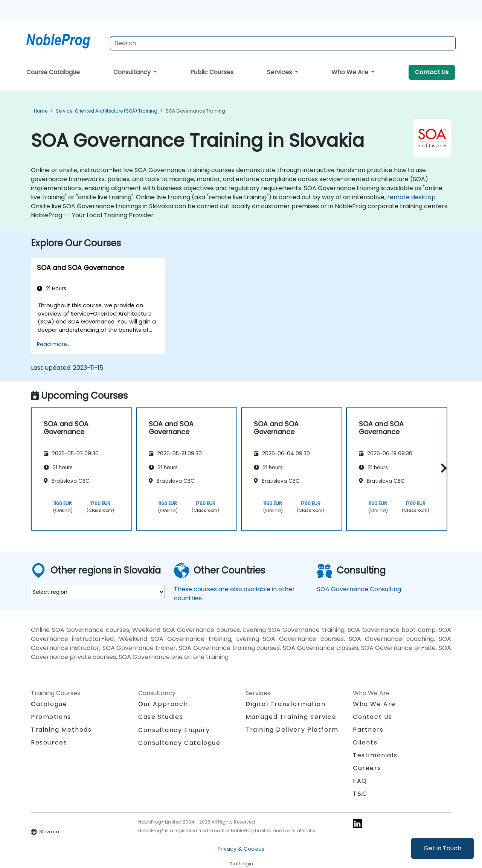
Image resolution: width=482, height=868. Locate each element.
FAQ (360, 781)
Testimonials (375, 755)
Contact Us (432, 72)
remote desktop (411, 197)
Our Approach (163, 704)
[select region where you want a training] (98, 592)
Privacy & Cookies (241, 849)
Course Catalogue (53, 72)
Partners (368, 730)
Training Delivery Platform (292, 730)
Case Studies (161, 717)
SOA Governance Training (195, 111)
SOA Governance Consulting (359, 589)
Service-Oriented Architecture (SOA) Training (107, 111)
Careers (367, 768)
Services (280, 72)
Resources (49, 742)
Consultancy (133, 72)
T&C (360, 794)
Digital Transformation (285, 704)
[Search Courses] (283, 43)
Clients (365, 742)
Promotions (51, 717)
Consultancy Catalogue (179, 743)
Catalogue (49, 704)
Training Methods (61, 730)
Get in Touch (442, 848)
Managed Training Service (291, 717)
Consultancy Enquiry (174, 730)
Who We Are (351, 72)
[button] (442, 468)
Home (41, 111)
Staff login (241, 864)
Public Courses (212, 72)
